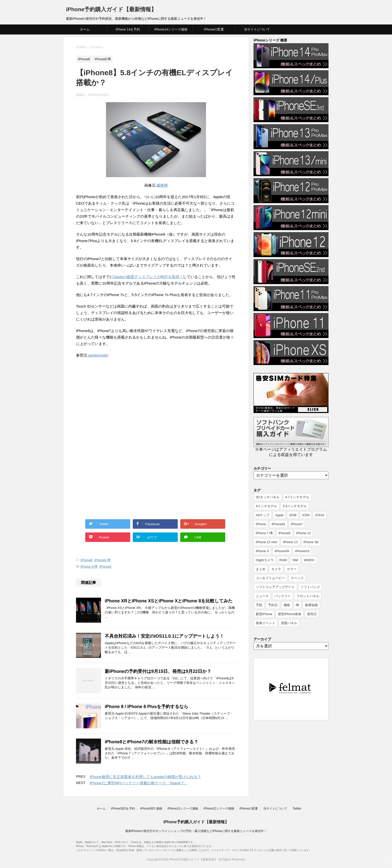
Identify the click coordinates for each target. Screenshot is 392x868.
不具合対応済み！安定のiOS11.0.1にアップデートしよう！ (164, 636)
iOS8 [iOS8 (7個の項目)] (293, 515)
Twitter (297, 809)
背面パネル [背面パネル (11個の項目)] (289, 623)
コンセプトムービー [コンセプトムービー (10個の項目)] (270, 578)
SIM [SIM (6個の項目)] (295, 560)
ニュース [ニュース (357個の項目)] (262, 596)
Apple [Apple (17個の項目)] (279, 515)
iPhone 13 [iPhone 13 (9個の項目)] (290, 542)
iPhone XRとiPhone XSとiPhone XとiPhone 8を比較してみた (169, 601)
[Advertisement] (118, 404)
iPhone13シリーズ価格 (183, 809)
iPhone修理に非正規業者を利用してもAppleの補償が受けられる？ (145, 777)
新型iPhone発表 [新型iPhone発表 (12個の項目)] (289, 614)
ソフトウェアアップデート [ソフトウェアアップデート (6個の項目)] (275, 587)
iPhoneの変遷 (214, 29)
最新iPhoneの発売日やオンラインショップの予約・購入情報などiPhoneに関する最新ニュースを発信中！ (196, 831)
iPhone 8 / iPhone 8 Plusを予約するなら (146, 707)
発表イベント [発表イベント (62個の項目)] (265, 623)
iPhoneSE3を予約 (123, 809)
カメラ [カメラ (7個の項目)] (276, 569)
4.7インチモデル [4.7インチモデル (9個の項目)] (297, 497)
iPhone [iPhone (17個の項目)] (261, 524)
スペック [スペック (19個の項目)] (297, 578)
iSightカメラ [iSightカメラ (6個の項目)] (265, 560)
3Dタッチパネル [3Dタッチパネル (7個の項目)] (268, 497)
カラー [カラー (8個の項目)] (292, 569)
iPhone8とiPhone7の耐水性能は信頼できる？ (151, 742)
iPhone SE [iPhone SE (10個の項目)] (311, 542)
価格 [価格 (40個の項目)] (287, 605)
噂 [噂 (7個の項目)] (297, 605)
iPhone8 (86, 560)
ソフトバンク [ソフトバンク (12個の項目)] (310, 587)
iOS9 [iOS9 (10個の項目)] (306, 515)
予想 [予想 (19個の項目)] (259, 605)
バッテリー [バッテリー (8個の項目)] (283, 596)
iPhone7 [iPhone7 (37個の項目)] (297, 524)
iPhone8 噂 (102, 560)
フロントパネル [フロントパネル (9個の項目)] (308, 596)
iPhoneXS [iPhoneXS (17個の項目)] (302, 551)
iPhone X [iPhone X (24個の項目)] (262, 551)
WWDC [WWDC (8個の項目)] (309, 560)
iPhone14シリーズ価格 (171, 29)
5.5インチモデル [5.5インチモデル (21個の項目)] (295, 506)
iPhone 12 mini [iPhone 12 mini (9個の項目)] (266, 542)
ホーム (85, 29)
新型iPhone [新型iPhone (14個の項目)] (264, 614)
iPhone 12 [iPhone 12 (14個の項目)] (304, 533)
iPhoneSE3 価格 (151, 809)
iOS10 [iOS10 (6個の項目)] (320, 515)
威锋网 (162, 185)
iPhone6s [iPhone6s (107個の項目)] (278, 524)
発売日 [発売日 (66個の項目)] (312, 614)
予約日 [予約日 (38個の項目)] (273, 605)
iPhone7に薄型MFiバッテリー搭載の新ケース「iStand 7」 (138, 783)
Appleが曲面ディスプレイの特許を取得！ (148, 277)
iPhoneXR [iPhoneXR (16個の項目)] (282, 551)
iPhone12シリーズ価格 (219, 809)
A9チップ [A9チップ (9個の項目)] (263, 515)
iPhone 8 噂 (89, 567)
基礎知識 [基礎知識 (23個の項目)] (311, 605)
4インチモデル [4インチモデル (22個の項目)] (266, 506)
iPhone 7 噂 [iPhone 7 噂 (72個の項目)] (264, 533)
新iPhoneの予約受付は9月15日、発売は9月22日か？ (158, 671)
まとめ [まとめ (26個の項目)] (261, 569)
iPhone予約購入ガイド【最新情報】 (111, 9)
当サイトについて (257, 29)
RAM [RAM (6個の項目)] (283, 560)
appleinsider (98, 355)
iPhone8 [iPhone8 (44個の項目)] (284, 533)
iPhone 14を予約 (128, 29)
